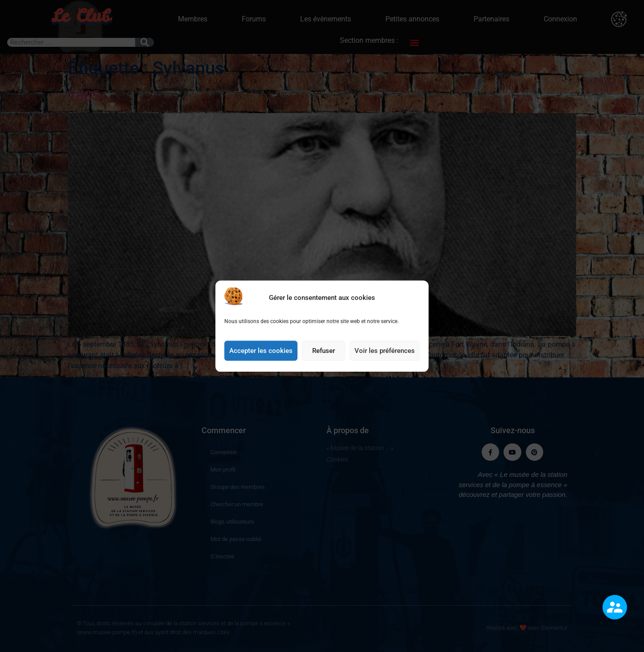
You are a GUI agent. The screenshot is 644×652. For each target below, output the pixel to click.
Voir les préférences (385, 353)
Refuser (324, 353)
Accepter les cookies (261, 353)
